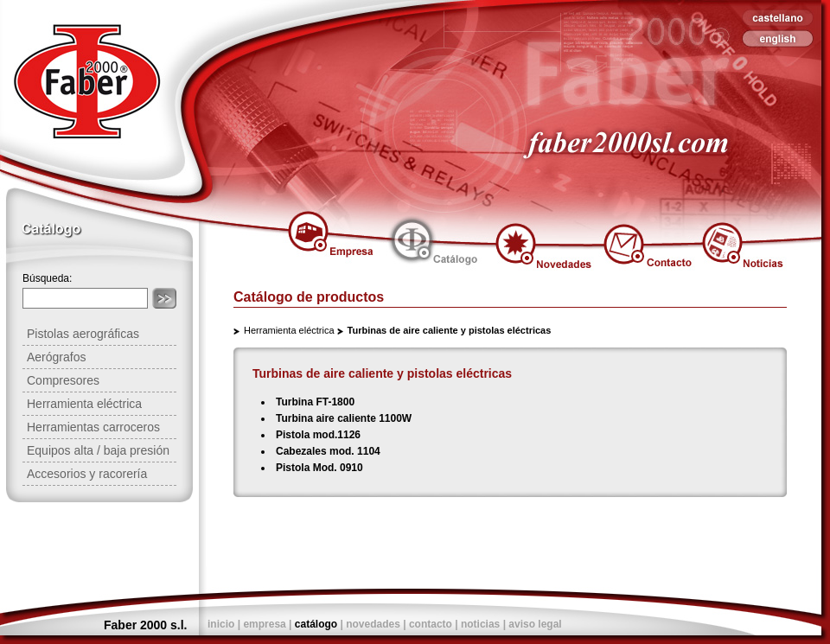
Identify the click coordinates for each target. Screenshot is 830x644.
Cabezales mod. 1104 (328, 451)
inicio (221, 624)
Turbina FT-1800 (315, 402)
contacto (431, 624)
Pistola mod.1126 (318, 435)
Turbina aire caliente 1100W (344, 418)
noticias (480, 624)
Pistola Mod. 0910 (319, 468)
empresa (264, 624)
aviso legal (535, 624)
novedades (373, 624)
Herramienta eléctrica (289, 330)
